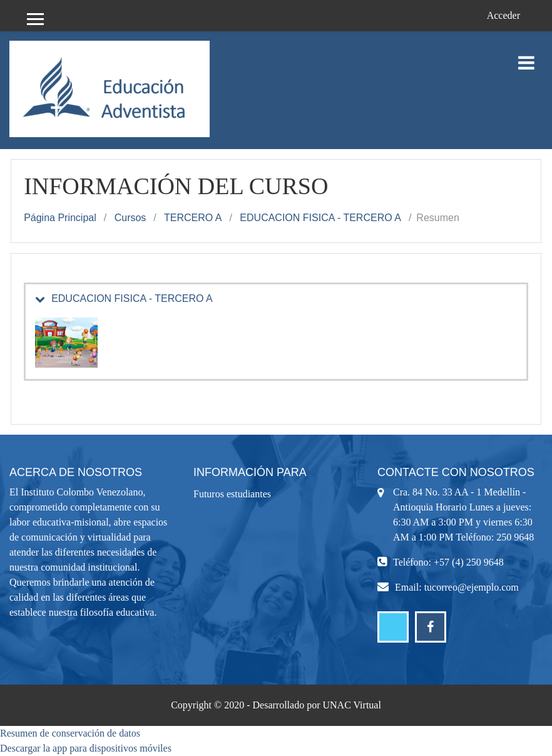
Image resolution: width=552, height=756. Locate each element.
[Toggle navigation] (526, 56)
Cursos (130, 218)
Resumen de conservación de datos (70, 733)
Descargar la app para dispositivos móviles (86, 748)
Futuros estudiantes (232, 494)
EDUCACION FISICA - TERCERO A (320, 218)
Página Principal (60, 218)
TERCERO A (193, 218)
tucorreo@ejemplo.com (472, 587)
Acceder (503, 15)
